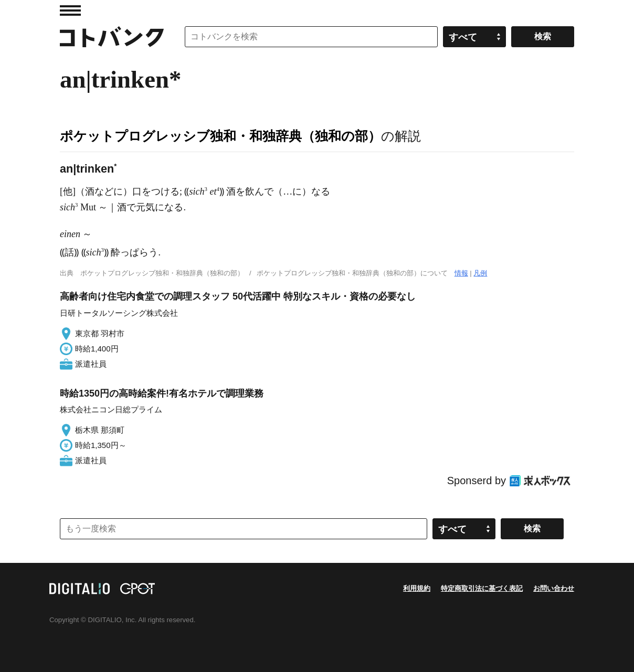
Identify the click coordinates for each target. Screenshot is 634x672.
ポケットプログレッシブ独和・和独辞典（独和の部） (220, 136)
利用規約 (417, 588)
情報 (461, 273)
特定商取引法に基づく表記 (482, 588)
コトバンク (112, 37)
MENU (70, 10)
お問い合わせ (554, 588)
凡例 (480, 273)
